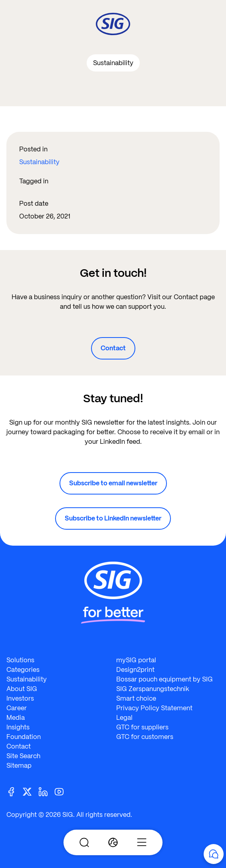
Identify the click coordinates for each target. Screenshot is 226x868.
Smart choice (136, 698)
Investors (20, 698)
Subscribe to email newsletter (113, 483)
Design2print (135, 670)
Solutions (20, 660)
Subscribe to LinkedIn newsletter (113, 518)
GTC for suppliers (142, 727)
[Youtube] (62, 791)
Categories (23, 670)
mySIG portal (136, 660)
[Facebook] (14, 791)
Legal (124, 718)
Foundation (24, 737)
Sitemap (19, 766)
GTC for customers (145, 737)
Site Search (23, 756)
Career (17, 708)
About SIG (22, 689)
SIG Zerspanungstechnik (153, 689)
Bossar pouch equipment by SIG (165, 679)
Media (16, 718)
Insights (18, 727)
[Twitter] (30, 791)
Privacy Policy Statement (154, 708)
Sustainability (39, 162)
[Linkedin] (46, 791)
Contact (113, 348)
